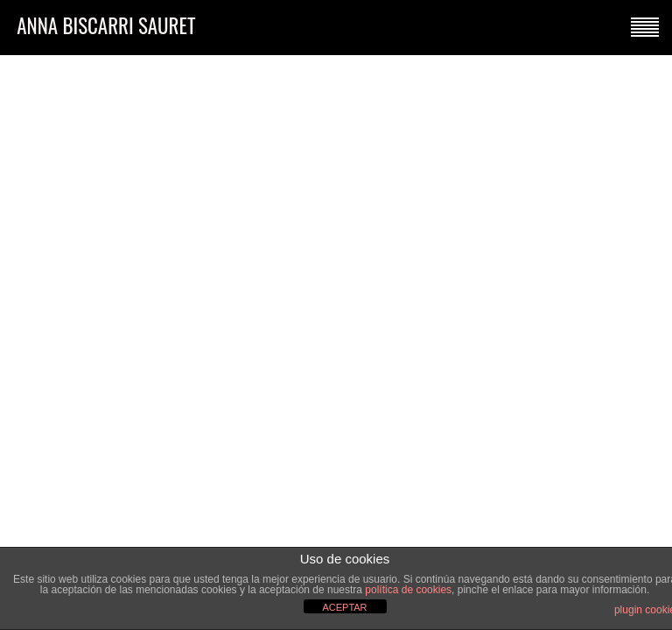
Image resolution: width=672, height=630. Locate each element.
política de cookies (408, 590)
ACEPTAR (344, 607)
